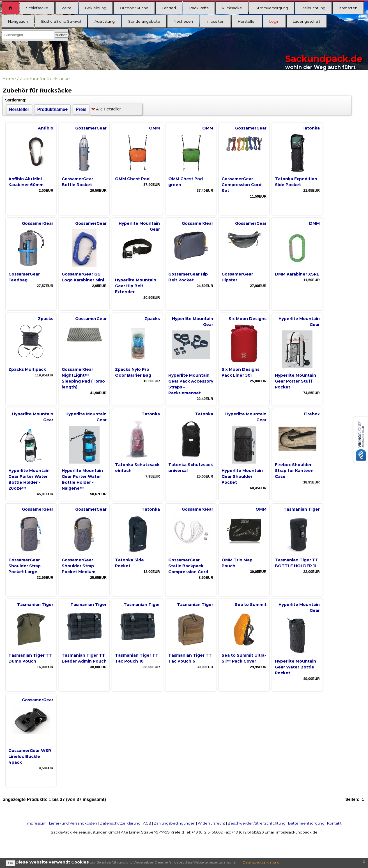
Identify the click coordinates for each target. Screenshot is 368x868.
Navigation (18, 21)
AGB (147, 823)
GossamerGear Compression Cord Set (242, 185)
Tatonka (311, 128)
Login (274, 21)
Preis (81, 109)
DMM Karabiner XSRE (297, 274)
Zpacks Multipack (27, 369)
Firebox (312, 414)
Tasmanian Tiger (302, 509)
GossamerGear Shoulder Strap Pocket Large (25, 566)
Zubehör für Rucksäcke (45, 79)
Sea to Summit (251, 605)
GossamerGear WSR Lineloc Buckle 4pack (30, 756)
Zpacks (46, 319)
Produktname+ (53, 109)
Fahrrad (169, 8)
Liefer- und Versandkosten (73, 823)
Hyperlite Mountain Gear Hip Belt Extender (136, 286)
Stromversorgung (272, 8)
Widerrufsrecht (211, 823)
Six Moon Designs (248, 319)
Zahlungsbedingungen (174, 823)
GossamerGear (91, 128)
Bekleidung (96, 8)
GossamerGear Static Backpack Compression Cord (188, 566)
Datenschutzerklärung (120, 823)
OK (11, 863)
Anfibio (46, 128)
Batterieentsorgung (306, 823)
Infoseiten (215, 21)
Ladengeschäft (307, 21)
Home (9, 79)
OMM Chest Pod (132, 179)
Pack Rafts (199, 8)
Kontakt (334, 823)
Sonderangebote (144, 21)
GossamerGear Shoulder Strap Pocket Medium (79, 566)
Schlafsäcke (37, 8)
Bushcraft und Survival (61, 21)
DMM (314, 223)
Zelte (67, 8)
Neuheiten (183, 21)
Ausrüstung (105, 21)
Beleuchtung (313, 8)
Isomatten (348, 8)
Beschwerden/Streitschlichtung (257, 823)
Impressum (36, 823)
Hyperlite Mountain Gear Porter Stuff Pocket (295, 381)
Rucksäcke (232, 8)
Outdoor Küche (134, 8)
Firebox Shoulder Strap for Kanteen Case (294, 471)
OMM (154, 128)
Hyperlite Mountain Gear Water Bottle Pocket (295, 667)
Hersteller (247, 21)
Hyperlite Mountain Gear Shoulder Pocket (242, 476)
